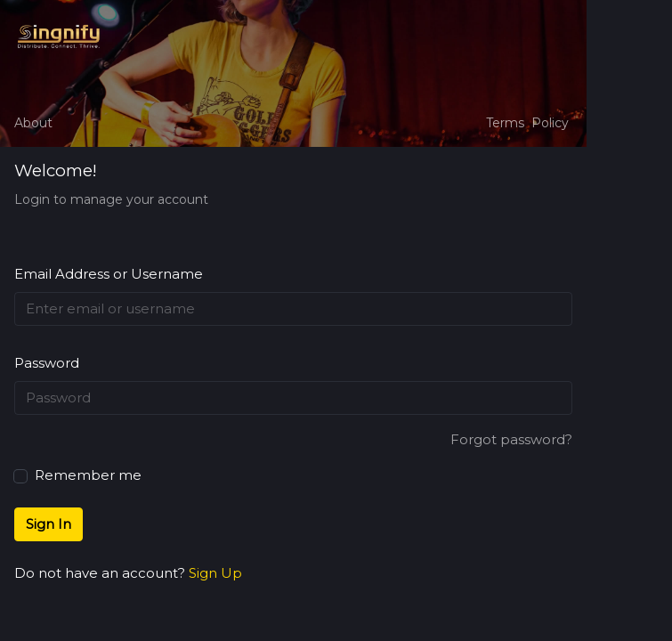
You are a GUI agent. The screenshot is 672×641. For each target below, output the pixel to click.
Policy (550, 123)
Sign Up (215, 573)
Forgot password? (511, 439)
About (33, 123)
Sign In (49, 524)
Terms (505, 123)
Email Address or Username (109, 274)
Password (47, 363)
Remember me (78, 474)
